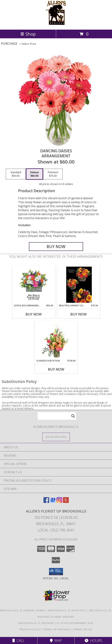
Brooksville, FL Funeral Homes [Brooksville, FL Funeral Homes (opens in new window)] (23, 610)
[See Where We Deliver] (56, 437)
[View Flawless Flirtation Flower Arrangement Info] (56, 340)
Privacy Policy (30, 629)
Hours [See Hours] (93, 640)
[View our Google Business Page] (53, 502)
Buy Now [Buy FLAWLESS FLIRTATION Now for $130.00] (56, 369)
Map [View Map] (56, 640)
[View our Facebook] (46, 502)
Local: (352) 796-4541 (56, 530)
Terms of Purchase (57, 629)
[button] (56, 572)
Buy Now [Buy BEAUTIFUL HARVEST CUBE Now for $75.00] (79, 314)
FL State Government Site (75, 623)
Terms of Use (83, 629)
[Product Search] (57, 416)
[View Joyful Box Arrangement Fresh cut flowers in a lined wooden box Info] (34, 285)
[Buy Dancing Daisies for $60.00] (56, 247)
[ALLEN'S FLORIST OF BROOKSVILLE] (56, 24)
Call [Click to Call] (19, 640)
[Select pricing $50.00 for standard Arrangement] (16, 174)
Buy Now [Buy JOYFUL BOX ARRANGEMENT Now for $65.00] (34, 314)
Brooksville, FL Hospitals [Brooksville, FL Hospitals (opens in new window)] (67, 610)
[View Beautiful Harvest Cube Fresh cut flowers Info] (78, 285)
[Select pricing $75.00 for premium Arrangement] (53, 174)
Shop (28, 34)
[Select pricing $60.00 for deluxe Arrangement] (34, 174)
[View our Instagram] (59, 502)
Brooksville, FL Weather (36, 623)
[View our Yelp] (66, 502)
